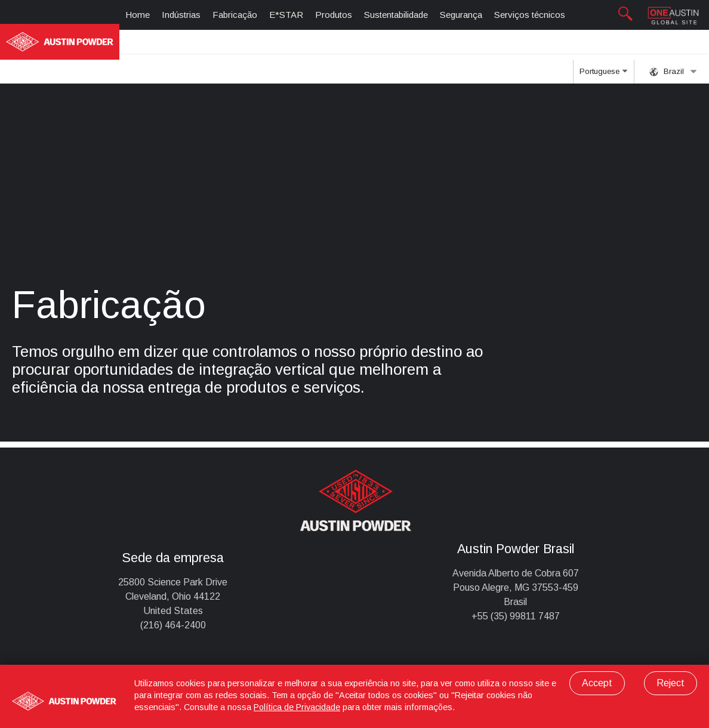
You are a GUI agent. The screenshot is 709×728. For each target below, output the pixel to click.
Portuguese (603, 75)
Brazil (673, 72)
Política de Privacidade (297, 707)
